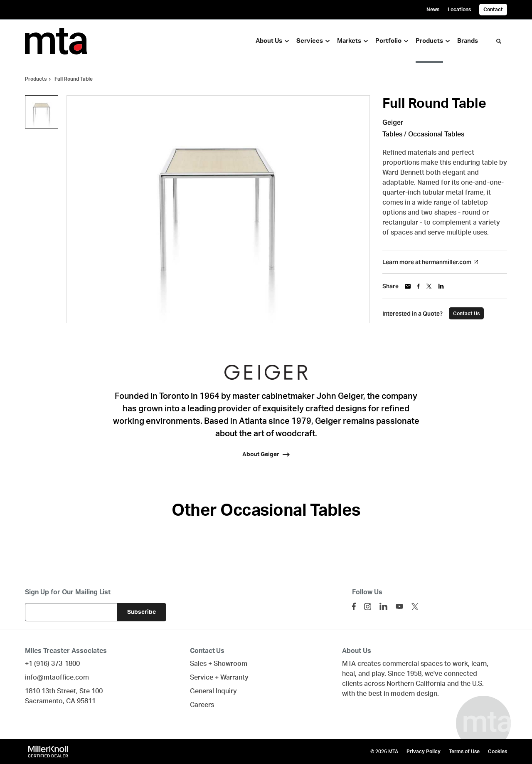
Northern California (416, 684)
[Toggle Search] (499, 41)
